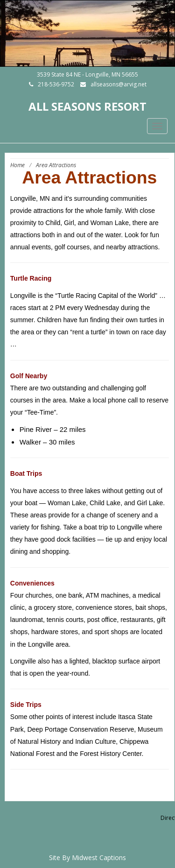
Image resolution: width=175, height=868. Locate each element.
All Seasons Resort (87, 106)
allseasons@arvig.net (119, 84)
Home (17, 165)
